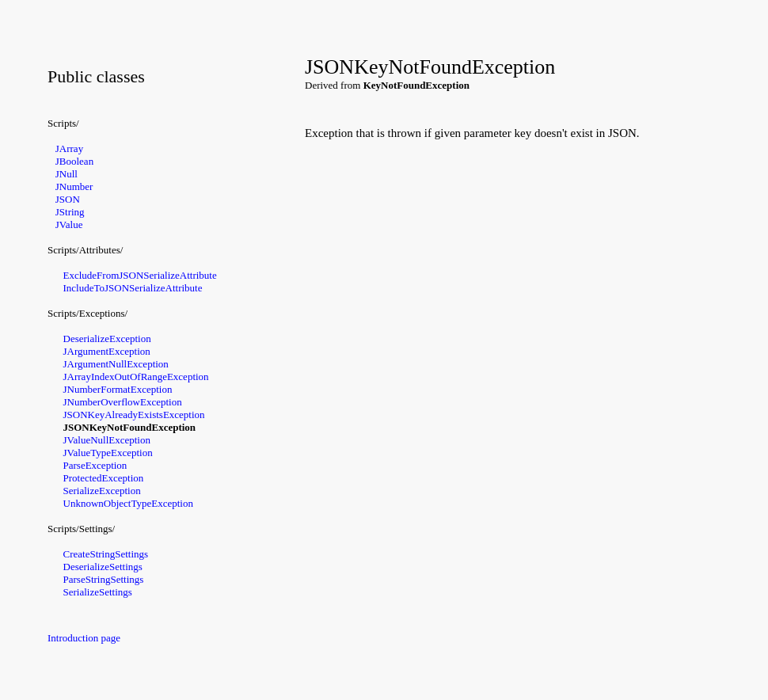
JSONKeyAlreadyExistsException (134, 415)
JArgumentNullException (116, 364)
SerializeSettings (98, 592)
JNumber (74, 186)
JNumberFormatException (118, 389)
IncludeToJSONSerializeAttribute (133, 288)
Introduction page (84, 638)
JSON (68, 199)
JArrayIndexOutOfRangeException (136, 377)
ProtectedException (104, 478)
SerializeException (102, 491)
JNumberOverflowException (123, 402)
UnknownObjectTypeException (128, 503)
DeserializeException (107, 339)
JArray (69, 148)
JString (70, 212)
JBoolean (74, 161)
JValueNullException (107, 440)
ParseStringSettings (104, 579)
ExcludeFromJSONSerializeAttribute (140, 275)
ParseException (95, 465)
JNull (67, 174)
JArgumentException (107, 351)
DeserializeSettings (103, 567)
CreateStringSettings (106, 554)
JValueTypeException (108, 453)
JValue (69, 224)
